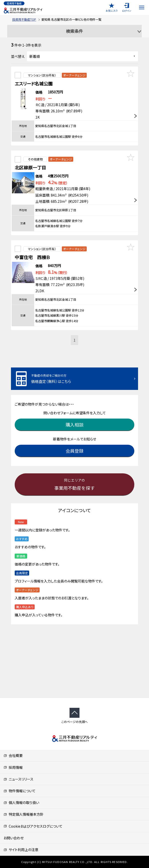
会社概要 (13, 755)
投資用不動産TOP (24, 19)
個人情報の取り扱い (21, 802)
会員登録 (74, 451)
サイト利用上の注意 (21, 850)
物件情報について (20, 791)
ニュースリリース (18, 779)
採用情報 (13, 767)
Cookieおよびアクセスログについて (33, 826)
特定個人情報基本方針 (24, 814)
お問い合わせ (14, 838)
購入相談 (74, 425)
